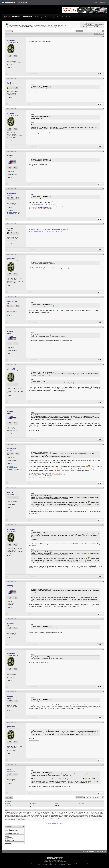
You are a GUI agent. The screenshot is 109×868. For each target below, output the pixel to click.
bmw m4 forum (67, 818)
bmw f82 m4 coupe (45, 817)
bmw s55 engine (89, 818)
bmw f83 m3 (77, 817)
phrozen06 (11, 40)
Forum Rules (8, 843)
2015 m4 (21, 815)
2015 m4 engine (28, 815)
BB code (7, 836)
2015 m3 (98, 814)
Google (83, 804)
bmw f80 (56, 815)
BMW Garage (39, 17)
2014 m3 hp (96, 812)
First (85, 31)
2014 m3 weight (14, 814)
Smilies (7, 837)
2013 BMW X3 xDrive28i (13, 214)
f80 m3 (95, 818)
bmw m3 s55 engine (34, 818)
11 (96, 31)
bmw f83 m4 (83, 817)
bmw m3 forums (17, 818)
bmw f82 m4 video (64, 817)
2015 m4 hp (35, 815)
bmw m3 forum (9, 818)
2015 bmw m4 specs (91, 814)
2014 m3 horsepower (87, 812)
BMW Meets (47, 17)
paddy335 (11, 623)
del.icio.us (34, 806)
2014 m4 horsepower (32, 814)
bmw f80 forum (63, 815)
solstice (10, 492)
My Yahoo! (59, 806)
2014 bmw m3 (9, 812)
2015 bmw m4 (82, 814)
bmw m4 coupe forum (57, 818)
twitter (9, 804)
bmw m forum (90, 817)
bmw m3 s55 (25, 818)
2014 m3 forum (78, 812)
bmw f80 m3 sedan (96, 815)
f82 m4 (99, 818)
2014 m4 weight (56, 814)
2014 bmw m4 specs (55, 812)
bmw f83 (71, 817)
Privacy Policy (41, 864)
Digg (57, 804)
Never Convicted (13, 301)
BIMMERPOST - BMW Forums (96, 851)
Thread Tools (99, 34)
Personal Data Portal (66, 864)
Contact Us (85, 851)
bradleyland (12, 193)
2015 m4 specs (42, 815)
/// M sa (10, 156)
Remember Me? (99, 24)
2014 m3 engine (70, 812)
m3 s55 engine (11, 819)
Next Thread (59, 823)
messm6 (10, 769)
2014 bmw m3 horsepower (19, 812)
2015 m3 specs (15, 815)
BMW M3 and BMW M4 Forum (16, 25)
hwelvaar (11, 83)
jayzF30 (10, 228)
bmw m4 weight (75, 818)
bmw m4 (41, 818)
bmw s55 (82, 818)
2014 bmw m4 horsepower (43, 812)
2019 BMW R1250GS (12, 212)
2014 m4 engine (23, 814)
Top (105, 851)
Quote (100, 74)
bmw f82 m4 (37, 817)
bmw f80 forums (71, 815)
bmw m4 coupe (48, 818)
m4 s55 (17, 819)
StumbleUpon (11, 806)
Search (68, 17)
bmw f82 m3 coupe (29, 817)
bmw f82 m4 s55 (55, 817)
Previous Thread (51, 823)
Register (102, 3)
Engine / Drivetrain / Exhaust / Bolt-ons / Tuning (55, 25)
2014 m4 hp (41, 814)
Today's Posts (61, 17)
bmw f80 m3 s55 (86, 815)
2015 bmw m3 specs (73, 814)
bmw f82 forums (20, 817)
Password (83, 26)
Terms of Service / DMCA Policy (53, 864)
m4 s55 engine (23, 819)
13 (100, 31)
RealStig (10, 586)
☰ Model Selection (23, 2)
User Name (83, 24)
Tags (6, 810)
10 (94, 31)
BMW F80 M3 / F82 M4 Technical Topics (34, 25)
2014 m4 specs (48, 814)
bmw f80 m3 (79, 815)
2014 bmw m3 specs (31, 812)
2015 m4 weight (50, 815)
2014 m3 (63, 812)
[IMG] (7, 839)
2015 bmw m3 (64, 814)
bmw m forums (98, 817)
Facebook (34, 804)
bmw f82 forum (11, 817)
